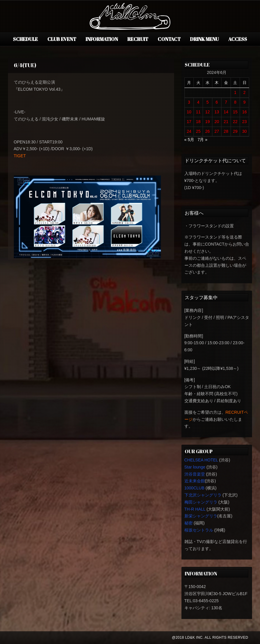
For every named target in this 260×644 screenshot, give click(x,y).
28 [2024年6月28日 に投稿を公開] (226, 131)
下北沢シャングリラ (203, 495)
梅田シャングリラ (201, 502)
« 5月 (189, 140)
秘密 (189, 523)
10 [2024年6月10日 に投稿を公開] (189, 112)
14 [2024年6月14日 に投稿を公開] (226, 112)
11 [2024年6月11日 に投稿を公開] (198, 112)
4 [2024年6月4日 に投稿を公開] (198, 102)
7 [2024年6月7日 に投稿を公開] (226, 102)
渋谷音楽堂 (195, 474)
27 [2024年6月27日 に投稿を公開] (217, 131)
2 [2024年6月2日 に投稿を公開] (244, 92)
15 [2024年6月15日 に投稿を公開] (235, 112)
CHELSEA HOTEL (201, 460)
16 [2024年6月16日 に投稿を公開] (244, 112)
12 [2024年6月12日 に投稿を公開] (208, 112)
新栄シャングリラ (201, 516)
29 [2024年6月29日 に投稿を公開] (235, 131)
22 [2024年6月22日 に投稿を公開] (235, 122)
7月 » (202, 140)
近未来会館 (195, 481)
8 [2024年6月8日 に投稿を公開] (235, 102)
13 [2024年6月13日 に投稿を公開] (217, 112)
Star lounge (195, 467)
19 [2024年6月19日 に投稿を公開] (208, 122)
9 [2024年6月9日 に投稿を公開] (244, 102)
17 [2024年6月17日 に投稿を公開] (189, 122)
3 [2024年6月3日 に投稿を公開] (189, 102)
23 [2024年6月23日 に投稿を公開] (244, 122)
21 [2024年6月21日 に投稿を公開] (226, 122)
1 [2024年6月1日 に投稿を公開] (235, 92)
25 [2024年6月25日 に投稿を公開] (198, 131)
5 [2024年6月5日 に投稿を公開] (208, 102)
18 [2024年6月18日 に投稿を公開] (198, 122)
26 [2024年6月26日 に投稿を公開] (208, 131)
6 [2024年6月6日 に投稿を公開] (217, 102)
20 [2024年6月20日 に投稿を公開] (217, 122)
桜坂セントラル (199, 530)
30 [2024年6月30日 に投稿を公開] (244, 131)
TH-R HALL (195, 509)
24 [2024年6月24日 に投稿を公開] (189, 131)
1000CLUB (195, 488)
